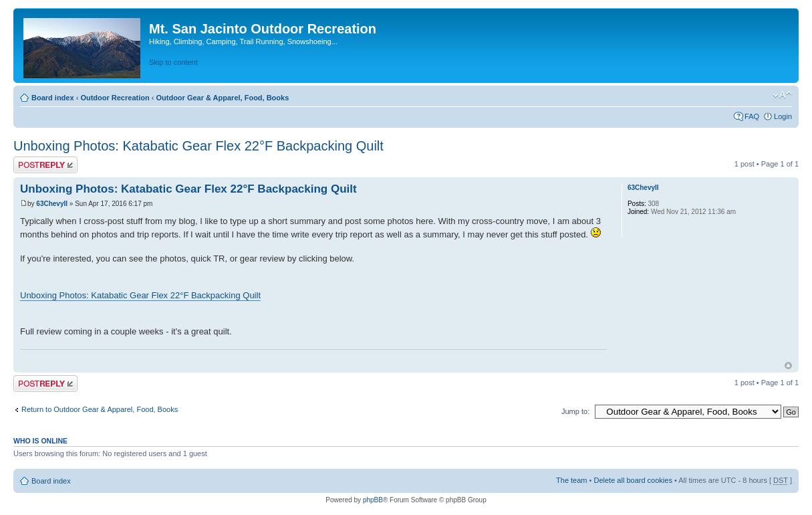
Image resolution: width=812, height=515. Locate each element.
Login (783, 116)
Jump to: (575, 411)
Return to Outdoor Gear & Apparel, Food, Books (100, 409)
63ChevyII (52, 204)
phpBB (373, 500)
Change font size (782, 95)
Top (788, 366)
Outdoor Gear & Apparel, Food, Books (222, 98)
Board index (53, 98)
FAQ (752, 116)
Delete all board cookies (633, 480)
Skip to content (173, 62)
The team (571, 480)
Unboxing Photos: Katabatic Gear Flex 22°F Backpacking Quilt (198, 146)
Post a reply (45, 165)
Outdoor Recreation (115, 98)
